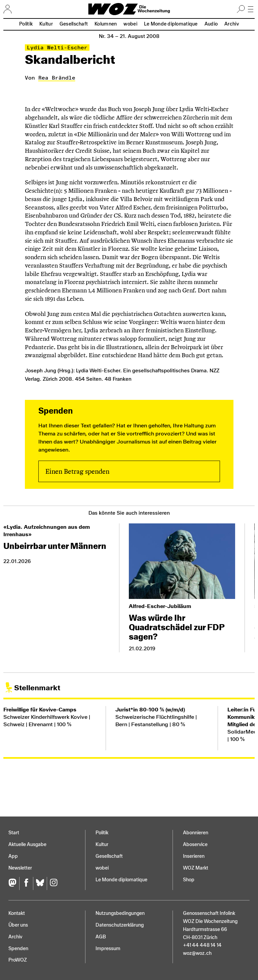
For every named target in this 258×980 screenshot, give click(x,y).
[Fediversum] (14, 883)
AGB (101, 937)
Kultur (46, 24)
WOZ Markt (196, 868)
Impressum (108, 949)
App (13, 856)
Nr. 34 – (129, 36)
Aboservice (195, 845)
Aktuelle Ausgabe (27, 845)
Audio (211, 24)
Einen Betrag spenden (77, 471)
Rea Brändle (57, 78)
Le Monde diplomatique (171, 24)
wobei (130, 24)
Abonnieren (196, 833)
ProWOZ (18, 960)
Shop (189, 880)
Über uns (18, 925)
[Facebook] (26, 883)
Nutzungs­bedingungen (120, 913)
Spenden (18, 949)
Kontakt (17, 913)
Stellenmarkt (37, 688)
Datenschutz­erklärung (120, 925)
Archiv (232, 24)
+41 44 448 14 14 (202, 945)
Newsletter (20, 868)
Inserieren (194, 856)
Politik (26, 24)
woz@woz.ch (197, 953)
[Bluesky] (40, 883)
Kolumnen (106, 24)
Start (14, 833)
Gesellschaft (74, 24)
